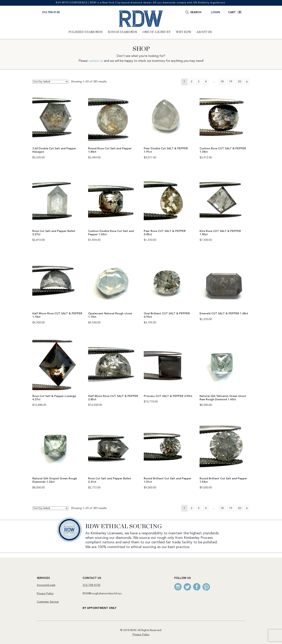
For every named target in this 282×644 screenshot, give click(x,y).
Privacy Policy (45, 593)
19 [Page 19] (231, 82)
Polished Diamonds (85, 32)
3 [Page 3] (199, 82)
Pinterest (206, 587)
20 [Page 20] (240, 82)
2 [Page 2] (192, 82)
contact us (96, 61)
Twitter (187, 587)
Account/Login (46, 585)
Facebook (197, 587)
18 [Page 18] (222, 82)
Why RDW (183, 32)
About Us (204, 32)
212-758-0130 (51, 12)
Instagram (178, 587)
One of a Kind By (156, 32)
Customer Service (48, 602)
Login (215, 12)
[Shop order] (50, 82)
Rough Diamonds (122, 32)
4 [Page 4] (206, 82)
